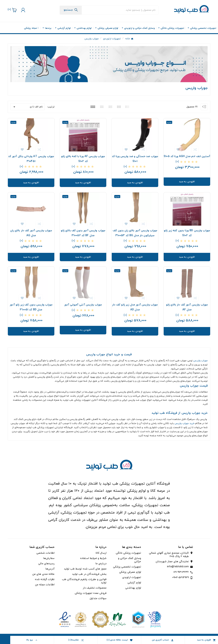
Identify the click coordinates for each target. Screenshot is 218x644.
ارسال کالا (101, 553)
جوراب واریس (200, 361)
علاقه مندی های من (43, 574)
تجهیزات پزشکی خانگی (128, 553)
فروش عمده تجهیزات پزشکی (91, 593)
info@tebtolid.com (178, 567)
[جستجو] (120, 10)
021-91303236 (181, 572)
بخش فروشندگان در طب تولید (89, 574)
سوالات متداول (98, 598)
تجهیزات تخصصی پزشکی (127, 567)
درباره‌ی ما (101, 564)
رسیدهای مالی (46, 564)
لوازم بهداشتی (133, 588)
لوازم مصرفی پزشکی (130, 572)
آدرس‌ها (50, 569)
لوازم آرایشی (134, 583)
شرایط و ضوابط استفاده (93, 558)
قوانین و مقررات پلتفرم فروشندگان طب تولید (84, 581)
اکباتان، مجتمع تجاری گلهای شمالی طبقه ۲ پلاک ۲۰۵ (169, 555)
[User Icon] (23, 10)
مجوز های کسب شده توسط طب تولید (85, 569)
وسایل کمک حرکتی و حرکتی (130, 560)
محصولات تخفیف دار (95, 588)
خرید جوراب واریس (185, 423)
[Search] (71, 10)
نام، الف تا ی (28, 107)
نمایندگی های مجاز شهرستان (172, 562)
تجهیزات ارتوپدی (132, 577)
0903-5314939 (181, 578)
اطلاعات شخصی (45, 553)
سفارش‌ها (49, 558)
